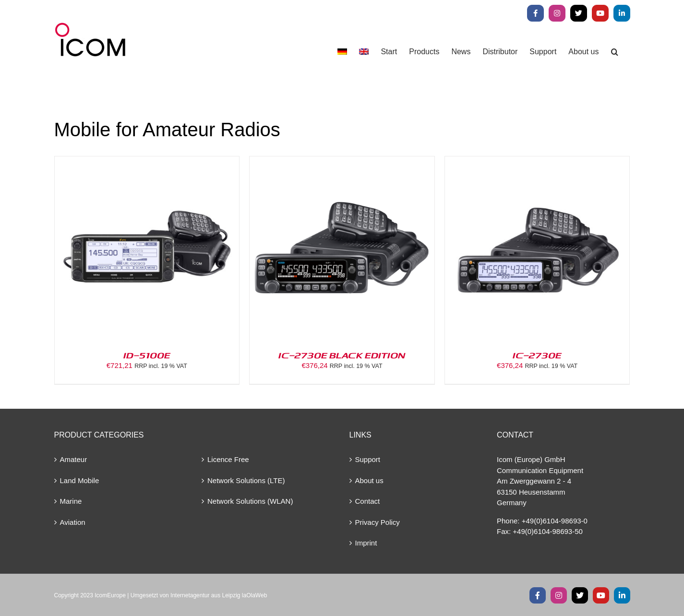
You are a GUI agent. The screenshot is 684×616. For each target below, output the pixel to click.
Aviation (73, 522)
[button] (615, 52)
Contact (368, 501)
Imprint (366, 543)
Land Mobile (80, 480)
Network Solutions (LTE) (246, 480)
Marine (71, 501)
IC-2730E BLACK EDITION (342, 355)
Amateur (74, 459)
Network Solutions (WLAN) (250, 501)
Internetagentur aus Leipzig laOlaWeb (219, 595)
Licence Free (228, 459)
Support (368, 459)
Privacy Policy (378, 522)
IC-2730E (537, 355)
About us (369, 480)
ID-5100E (147, 355)
